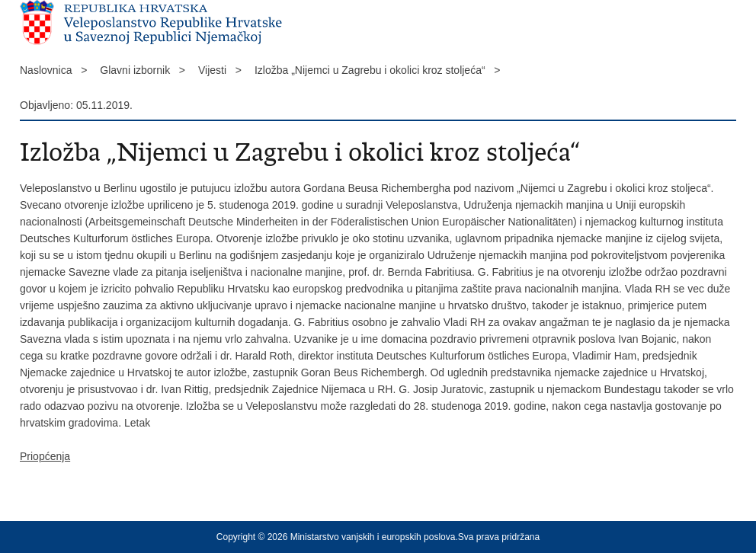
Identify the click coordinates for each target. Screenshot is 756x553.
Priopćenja (45, 456)
